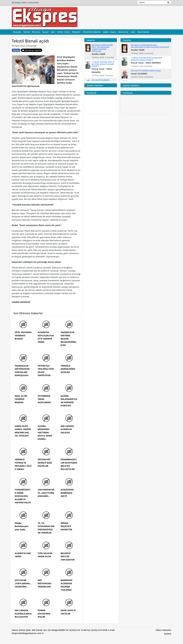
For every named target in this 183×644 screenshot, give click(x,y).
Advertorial (123, 32)
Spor (53, 32)
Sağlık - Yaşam (109, 32)
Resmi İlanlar (143, 32)
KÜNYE (168, 634)
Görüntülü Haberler (92, 32)
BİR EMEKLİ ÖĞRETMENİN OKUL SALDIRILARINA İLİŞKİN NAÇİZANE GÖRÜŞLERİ (102, 48)
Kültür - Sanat (63, 32)
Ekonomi (36, 32)
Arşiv (133, 32)
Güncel (27, 32)
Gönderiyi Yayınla (32, 50)
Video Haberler (163, 630)
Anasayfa (17, 32)
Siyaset (45, 32)
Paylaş (16, 50)
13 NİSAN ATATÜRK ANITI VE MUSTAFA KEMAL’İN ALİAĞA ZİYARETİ (103, 64)
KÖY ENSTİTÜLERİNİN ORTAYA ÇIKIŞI (146, 71)
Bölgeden (76, 32)
